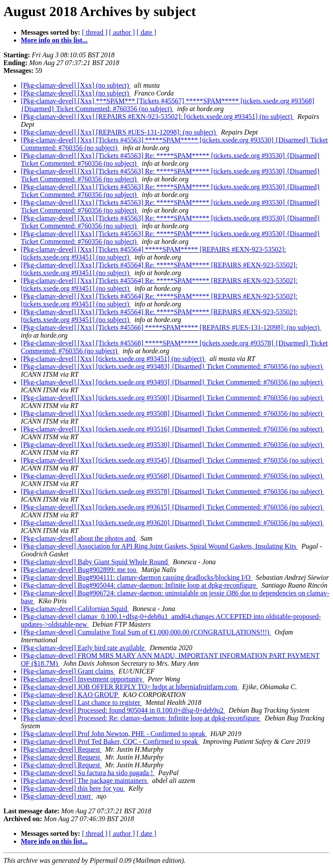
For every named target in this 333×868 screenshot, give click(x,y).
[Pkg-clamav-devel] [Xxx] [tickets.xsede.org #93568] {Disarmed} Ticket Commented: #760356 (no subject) (172, 476)
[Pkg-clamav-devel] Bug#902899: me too (79, 570)
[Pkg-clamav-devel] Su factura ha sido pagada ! (88, 773)
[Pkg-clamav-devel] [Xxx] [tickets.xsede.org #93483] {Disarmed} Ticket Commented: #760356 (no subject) (172, 367)
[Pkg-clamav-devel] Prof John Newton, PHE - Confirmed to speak (114, 734)
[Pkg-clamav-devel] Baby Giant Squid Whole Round (95, 562)
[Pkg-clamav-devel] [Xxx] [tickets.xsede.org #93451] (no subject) (113, 359)
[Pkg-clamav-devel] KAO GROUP (70, 695)
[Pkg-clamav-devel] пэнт (57, 796)
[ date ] (146, 32)
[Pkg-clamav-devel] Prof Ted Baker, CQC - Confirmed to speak (110, 741)
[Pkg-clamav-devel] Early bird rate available (83, 648)
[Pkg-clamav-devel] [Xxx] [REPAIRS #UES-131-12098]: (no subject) (119, 132)
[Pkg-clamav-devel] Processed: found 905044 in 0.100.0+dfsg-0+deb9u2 (123, 710)
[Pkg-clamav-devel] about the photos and (79, 538)
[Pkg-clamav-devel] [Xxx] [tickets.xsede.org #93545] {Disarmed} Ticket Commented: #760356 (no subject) (172, 460)
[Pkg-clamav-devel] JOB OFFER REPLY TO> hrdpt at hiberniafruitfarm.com (130, 687)
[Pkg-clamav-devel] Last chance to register (81, 702)
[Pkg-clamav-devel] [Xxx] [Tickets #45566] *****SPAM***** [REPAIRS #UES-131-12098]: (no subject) (171, 327)
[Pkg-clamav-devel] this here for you (73, 788)
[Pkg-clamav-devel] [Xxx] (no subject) (76, 85)
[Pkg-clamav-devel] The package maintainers (85, 781)
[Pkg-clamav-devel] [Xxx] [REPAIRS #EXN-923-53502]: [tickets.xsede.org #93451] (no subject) (157, 117)
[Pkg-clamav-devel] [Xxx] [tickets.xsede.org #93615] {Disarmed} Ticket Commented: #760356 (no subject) (172, 507)
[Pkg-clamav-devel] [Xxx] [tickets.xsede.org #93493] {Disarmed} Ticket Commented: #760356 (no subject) (172, 382)
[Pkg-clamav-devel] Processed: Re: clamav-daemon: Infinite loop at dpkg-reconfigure (141, 718)
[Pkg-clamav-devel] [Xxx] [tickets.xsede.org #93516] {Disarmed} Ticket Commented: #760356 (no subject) (172, 429)
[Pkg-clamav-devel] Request (61, 749)
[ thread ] (95, 32)
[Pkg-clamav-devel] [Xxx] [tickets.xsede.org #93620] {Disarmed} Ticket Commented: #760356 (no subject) (172, 523)
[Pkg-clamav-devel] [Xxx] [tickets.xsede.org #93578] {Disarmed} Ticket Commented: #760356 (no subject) (172, 492)
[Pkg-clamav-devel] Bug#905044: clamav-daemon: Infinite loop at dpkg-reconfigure (139, 585)
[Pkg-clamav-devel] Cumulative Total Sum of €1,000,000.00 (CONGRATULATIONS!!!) (146, 632)
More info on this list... (54, 40)
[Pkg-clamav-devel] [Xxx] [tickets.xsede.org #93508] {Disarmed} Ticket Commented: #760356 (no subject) (172, 413)
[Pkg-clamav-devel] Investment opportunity (83, 679)
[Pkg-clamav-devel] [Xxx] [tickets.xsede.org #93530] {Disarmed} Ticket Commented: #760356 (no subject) (172, 445)
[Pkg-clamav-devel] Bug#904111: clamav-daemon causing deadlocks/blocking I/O (137, 577)
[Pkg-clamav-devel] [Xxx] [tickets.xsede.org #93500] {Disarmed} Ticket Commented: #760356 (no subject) (172, 398)
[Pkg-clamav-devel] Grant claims (68, 671)
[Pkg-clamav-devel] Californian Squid (75, 609)
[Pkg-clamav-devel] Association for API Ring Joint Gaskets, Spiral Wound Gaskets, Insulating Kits (159, 546)
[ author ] (122, 32)
